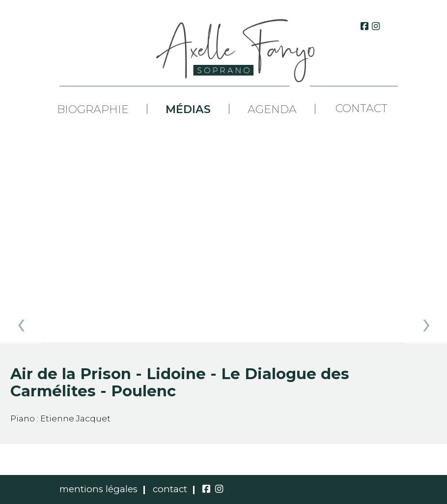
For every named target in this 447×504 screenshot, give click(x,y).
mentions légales (98, 489)
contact (170, 489)
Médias (188, 110)
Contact (362, 108)
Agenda (272, 110)
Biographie (93, 110)
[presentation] (21, 323)
